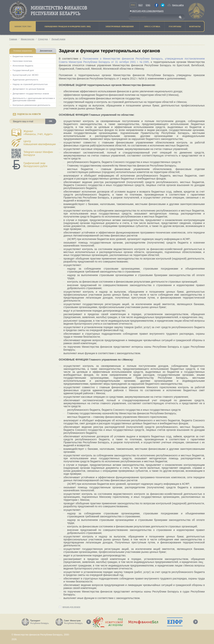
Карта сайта (178, 5)
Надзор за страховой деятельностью (30, 84)
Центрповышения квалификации (40, 143)
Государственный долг (23, 70)
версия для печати (71, 607)
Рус (133, 5)
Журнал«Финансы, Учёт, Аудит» (38, 133)
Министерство (28, 39)
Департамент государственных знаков (31, 94)
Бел (140, 5)
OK (51, 121)
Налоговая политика (22, 61)
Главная (13, 39)
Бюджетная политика (23, 56)
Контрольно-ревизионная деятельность (31, 105)
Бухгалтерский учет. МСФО (25, 75)
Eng (148, 5)
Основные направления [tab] (23, 51)
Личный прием (58, 39)
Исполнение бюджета (23, 66)
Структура (43, 39)
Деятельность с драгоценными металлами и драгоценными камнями (34, 99)
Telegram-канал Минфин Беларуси (38, 153)
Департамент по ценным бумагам (29, 89)
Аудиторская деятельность (25, 80)
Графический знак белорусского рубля (35, 165)
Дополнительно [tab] (46, 51)
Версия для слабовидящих (147, 11)
